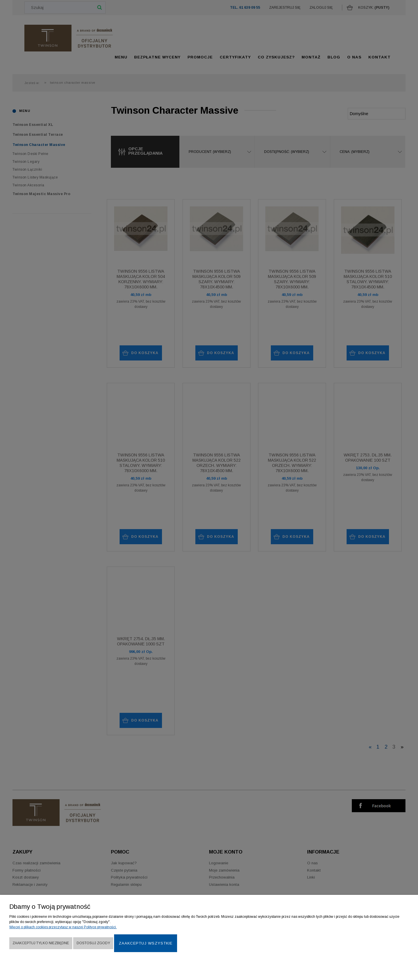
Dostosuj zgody (93, 943)
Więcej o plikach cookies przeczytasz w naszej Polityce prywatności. (63, 927)
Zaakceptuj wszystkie (146, 943)
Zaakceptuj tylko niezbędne (41, 943)
